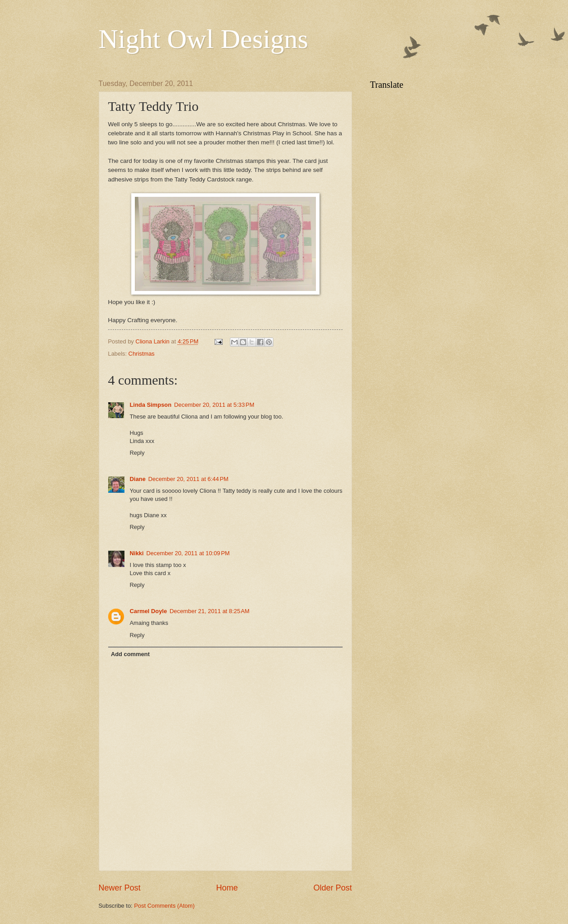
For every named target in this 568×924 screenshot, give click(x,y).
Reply (137, 453)
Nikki (137, 553)
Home (227, 888)
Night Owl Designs (203, 39)
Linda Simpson (151, 405)
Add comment (130, 654)
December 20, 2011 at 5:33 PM (214, 405)
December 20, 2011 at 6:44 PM (189, 479)
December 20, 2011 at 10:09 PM (188, 553)
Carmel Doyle (148, 611)
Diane (138, 479)
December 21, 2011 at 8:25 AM (210, 611)
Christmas (142, 354)
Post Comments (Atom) (164, 906)
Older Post (332, 888)
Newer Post (120, 888)
